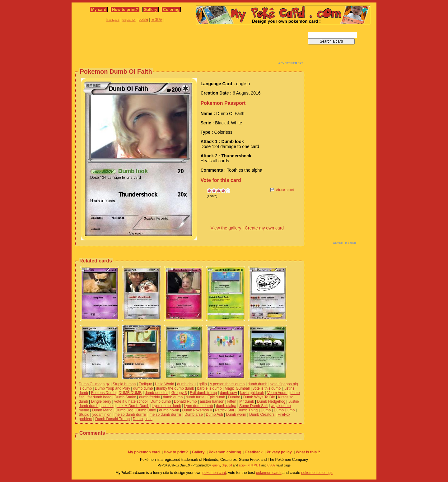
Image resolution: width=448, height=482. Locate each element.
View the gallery (226, 228)
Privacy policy (279, 452)
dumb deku (186, 384)
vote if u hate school (131, 401)
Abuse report (285, 190)
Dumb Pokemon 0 (197, 410)
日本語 (157, 20)
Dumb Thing (247, 410)
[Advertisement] (190, 46)
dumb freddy (149, 397)
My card (99, 9)
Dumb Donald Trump (112, 419)
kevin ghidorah (252, 393)
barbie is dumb (210, 388)
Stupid (84, 415)
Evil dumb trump (203, 393)
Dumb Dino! (146, 410)
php (224, 465)
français (113, 20)
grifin (203, 384)
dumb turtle (195, 397)
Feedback (254, 452)
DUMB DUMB (130, 393)
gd (230, 465)
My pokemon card (144, 452)
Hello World (165, 384)
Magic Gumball (237, 388)
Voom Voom (277, 393)
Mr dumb (247, 401)
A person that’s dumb (227, 384)
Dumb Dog (124, 410)
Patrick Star (225, 410)
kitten (232, 401)
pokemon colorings (317, 473)
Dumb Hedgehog (271, 401)
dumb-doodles (156, 393)
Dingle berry (101, 401)
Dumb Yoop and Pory (112, 388)
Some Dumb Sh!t (253, 406)
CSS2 (271, 465)
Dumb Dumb (284, 410)
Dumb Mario (102, 410)
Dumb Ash (214, 415)
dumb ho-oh (169, 410)
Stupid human (124, 384)
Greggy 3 (179, 393)
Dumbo (234, 397)
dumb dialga (226, 406)
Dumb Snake (125, 397)
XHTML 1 (254, 465)
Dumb (266, 410)
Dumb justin (143, 419)
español (129, 20)
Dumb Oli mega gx (94, 384)
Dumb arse (194, 415)
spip (242, 465)
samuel (107, 406)
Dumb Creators (262, 415)
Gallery (151, 9)
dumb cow (229, 393)
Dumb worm (236, 415)
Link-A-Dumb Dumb (133, 406)
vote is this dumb (267, 388)
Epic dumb (216, 397)
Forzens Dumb (103, 393)
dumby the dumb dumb (175, 388)
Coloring (171, 9)
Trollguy (145, 384)
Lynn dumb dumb (167, 406)
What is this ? (308, 452)
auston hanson (212, 401)
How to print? (125, 9)
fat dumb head (99, 397)
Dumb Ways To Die (259, 397)
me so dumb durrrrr (131, 415)
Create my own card (264, 228)
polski (143, 20)
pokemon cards (269, 473)
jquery (216, 465)
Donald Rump (185, 401)
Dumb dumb (161, 401)
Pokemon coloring (225, 452)
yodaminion (102, 415)
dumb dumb (257, 384)
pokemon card (214, 473)
